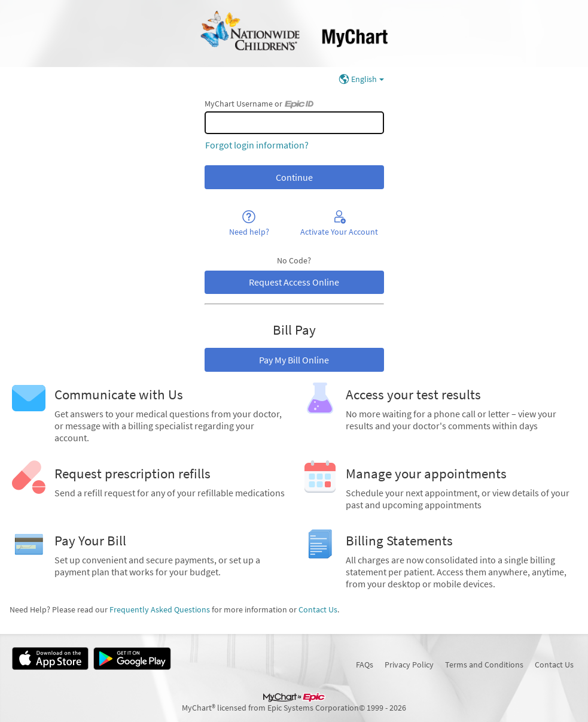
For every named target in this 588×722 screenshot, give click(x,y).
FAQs (365, 665)
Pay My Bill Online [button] (294, 360)
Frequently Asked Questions (160, 609)
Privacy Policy (409, 665)
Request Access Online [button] (294, 282)
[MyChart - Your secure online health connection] (294, 34)
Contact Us (318, 609)
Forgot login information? (257, 145)
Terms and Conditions (484, 665)
